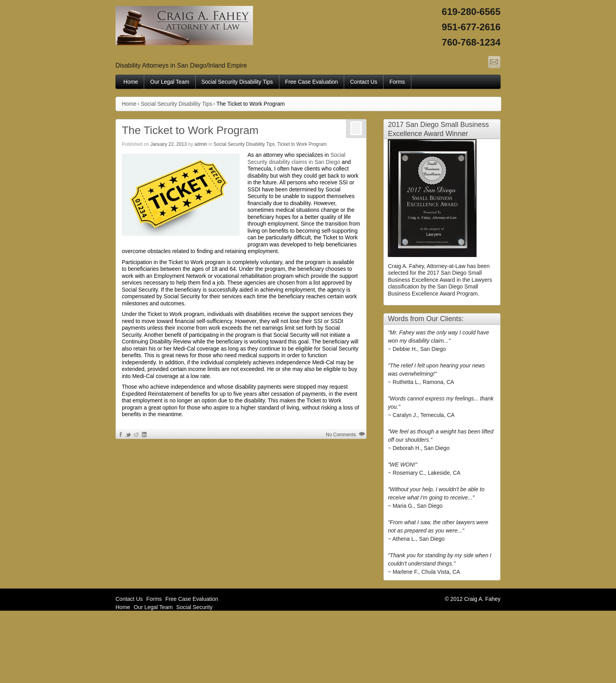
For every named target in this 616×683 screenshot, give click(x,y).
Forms (397, 82)
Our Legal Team (170, 82)
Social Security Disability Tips (237, 82)
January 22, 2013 (169, 144)
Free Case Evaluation (311, 82)
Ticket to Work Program (302, 144)
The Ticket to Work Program (190, 130)
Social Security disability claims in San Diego (296, 158)
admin (201, 144)
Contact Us (364, 82)
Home (131, 82)
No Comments (341, 435)
